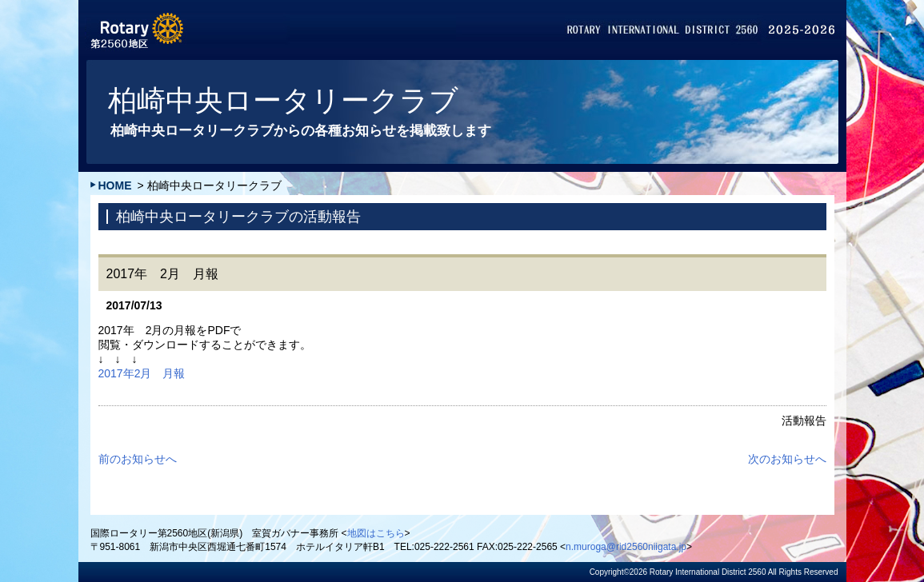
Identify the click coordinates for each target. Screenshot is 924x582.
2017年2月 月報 (142, 373)
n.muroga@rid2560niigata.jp (626, 547)
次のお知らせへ (787, 459)
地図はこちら (376, 533)
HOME (115, 185)
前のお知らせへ (138, 459)
